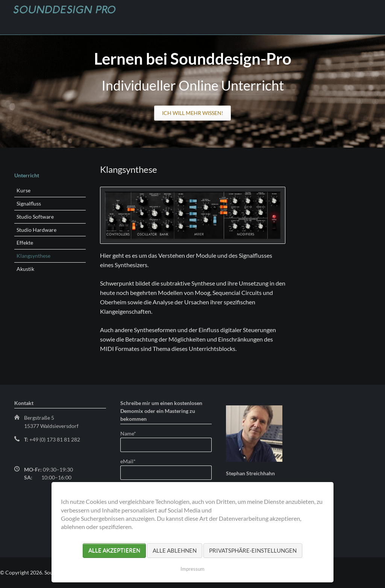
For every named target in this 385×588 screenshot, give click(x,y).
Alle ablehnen (175, 550)
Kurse (23, 190)
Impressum (192, 569)
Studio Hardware (36, 230)
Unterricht (27, 175)
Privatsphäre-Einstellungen (253, 550)
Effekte (25, 243)
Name (132, 433)
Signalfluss (29, 203)
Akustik (25, 269)
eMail (132, 461)
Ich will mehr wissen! (193, 113)
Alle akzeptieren (114, 550)
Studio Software (35, 217)
